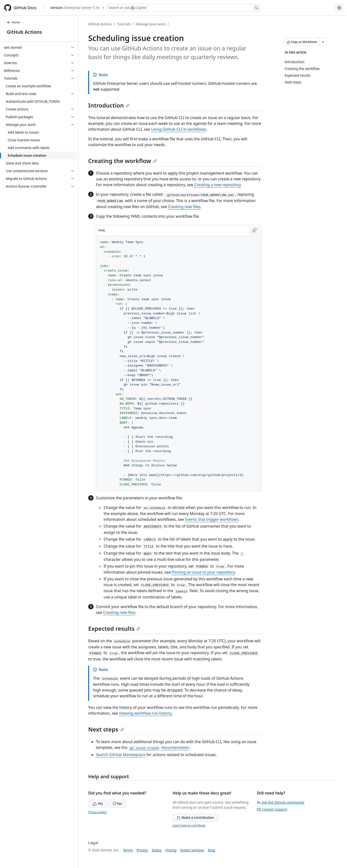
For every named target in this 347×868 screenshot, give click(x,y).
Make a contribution (195, 817)
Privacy (142, 850)
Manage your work (151, 24)
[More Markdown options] (323, 42)
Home (13, 22)
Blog (212, 850)
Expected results (114, 628)
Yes (98, 804)
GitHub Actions (24, 32)
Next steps (106, 729)
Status (157, 850)
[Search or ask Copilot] (183, 8)
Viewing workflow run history (145, 713)
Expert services (192, 850)
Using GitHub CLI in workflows (179, 129)
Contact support (272, 809)
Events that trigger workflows (212, 519)
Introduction (109, 105)
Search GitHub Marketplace (121, 755)
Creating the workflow (123, 161)
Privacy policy (97, 812)
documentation (159, 747)
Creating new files (184, 207)
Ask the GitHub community (281, 802)
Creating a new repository (217, 185)
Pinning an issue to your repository (203, 572)
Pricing (171, 850)
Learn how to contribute (189, 825)
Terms (128, 850)
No (117, 804)
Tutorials (124, 24)
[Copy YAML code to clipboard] (254, 231)
